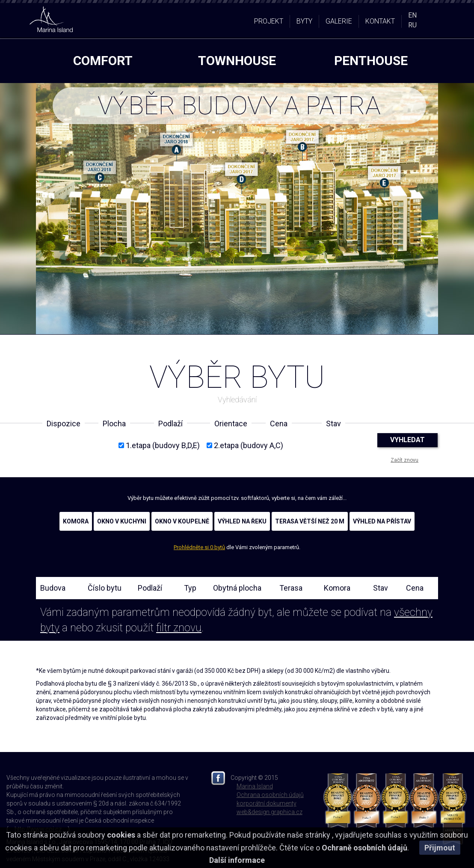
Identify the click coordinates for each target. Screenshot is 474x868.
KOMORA (76, 521)
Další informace (237, 860)
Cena (415, 588)
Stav (381, 588)
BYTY (304, 21)
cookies (121, 835)
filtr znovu (179, 628)
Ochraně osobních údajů (364, 848)
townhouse (237, 61)
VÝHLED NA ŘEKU (242, 521)
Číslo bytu (105, 588)
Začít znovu (404, 460)
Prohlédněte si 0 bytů (199, 547)
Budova (53, 588)
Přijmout (440, 848)
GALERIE (339, 21)
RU (412, 25)
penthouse (371, 61)
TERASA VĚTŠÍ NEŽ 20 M (310, 521)
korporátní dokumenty (267, 803)
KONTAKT (380, 21)
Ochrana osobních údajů (270, 795)
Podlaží (150, 588)
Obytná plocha (237, 588)
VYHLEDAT (407, 440)
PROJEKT (269, 21)
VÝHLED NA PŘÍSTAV (382, 521)
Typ (190, 588)
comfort (103, 61)
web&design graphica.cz (270, 812)
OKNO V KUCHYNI (122, 521)
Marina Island (255, 786)
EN (412, 15)
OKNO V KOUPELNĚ (182, 521)
